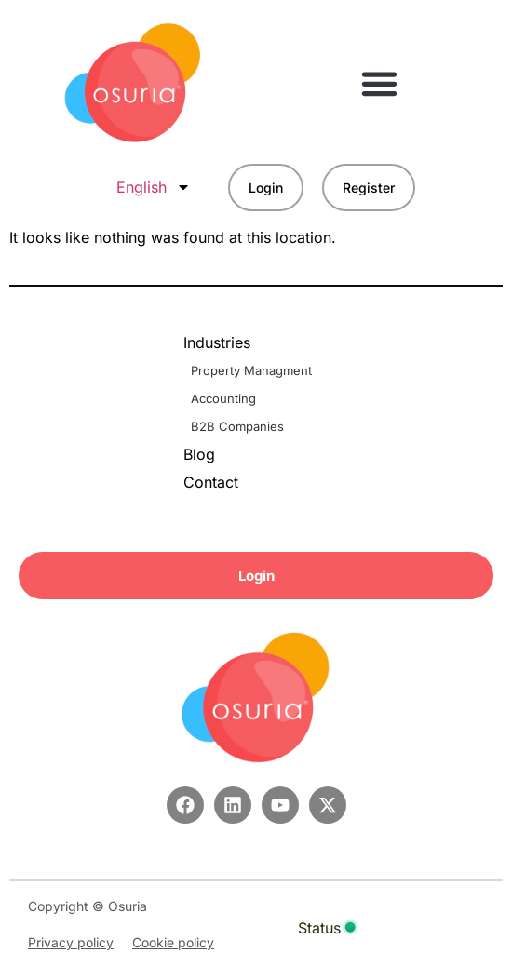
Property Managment (251, 370)
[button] (380, 83)
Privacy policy (71, 942)
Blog (199, 454)
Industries (222, 342)
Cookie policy (173, 942)
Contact (211, 482)
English (154, 187)
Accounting (223, 398)
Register (369, 188)
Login (266, 188)
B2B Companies (237, 426)
